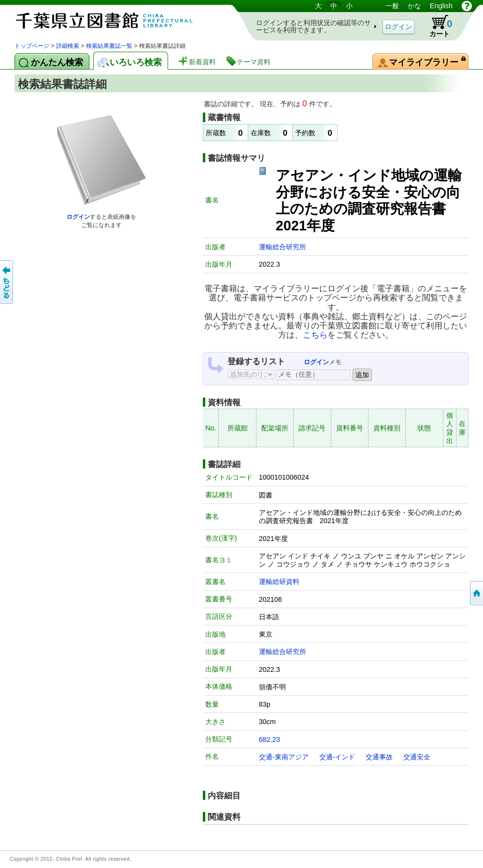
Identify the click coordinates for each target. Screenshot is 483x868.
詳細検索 (68, 46)
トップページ (32, 46)
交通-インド (337, 757)
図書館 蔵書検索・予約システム (116, 21)
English (441, 6)
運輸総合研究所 (283, 247)
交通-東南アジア (284, 757)
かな (414, 6)
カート (436, 26)
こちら (315, 335)
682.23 (270, 740)
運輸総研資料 (279, 582)
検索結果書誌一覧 (109, 46)
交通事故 (379, 757)
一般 (392, 6)
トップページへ (476, 593)
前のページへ (7, 282)
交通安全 (417, 757)
